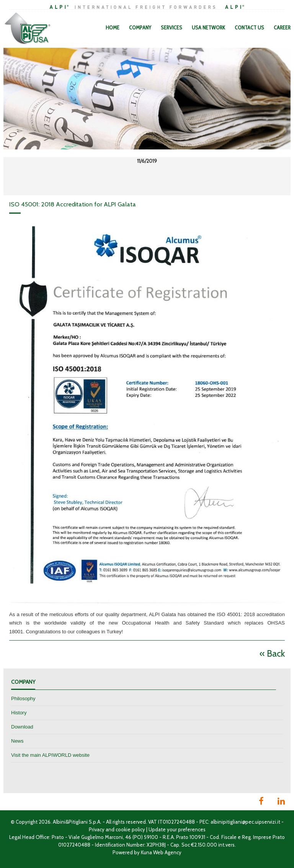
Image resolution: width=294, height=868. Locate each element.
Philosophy (23, 698)
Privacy (97, 829)
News (17, 741)
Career (282, 28)
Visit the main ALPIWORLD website (50, 755)
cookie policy (130, 829)
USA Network (208, 28)
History (19, 713)
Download (22, 727)
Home (113, 28)
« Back (272, 653)
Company (140, 28)
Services (171, 28)
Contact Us (249, 28)
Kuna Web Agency (161, 852)
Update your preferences (177, 829)
